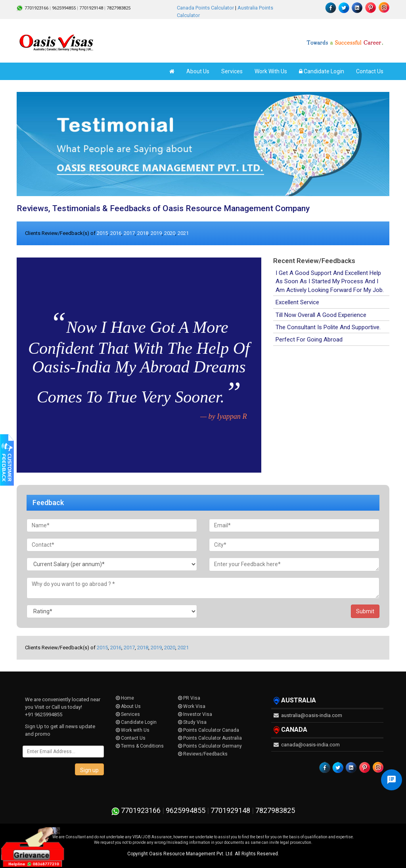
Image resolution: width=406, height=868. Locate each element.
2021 (183, 233)
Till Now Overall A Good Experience (321, 315)
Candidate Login (322, 71)
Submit (365, 611)
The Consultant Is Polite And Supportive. (328, 327)
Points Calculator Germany (210, 746)
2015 (102, 233)
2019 (156, 233)
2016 (116, 233)
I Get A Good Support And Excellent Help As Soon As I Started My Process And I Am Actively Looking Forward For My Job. (330, 281)
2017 (129, 233)
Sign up (89, 770)
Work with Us (133, 730)
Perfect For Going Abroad (309, 340)
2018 (143, 233)
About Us (198, 71)
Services (232, 71)
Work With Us (271, 71)
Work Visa (192, 706)
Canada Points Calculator (205, 8)
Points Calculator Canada (209, 730)
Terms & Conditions (140, 746)
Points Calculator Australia (210, 738)
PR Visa (189, 698)
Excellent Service (297, 302)
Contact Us (370, 71)
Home (125, 698)
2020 (170, 233)
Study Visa (192, 722)
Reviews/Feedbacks (203, 754)
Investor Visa (195, 714)
